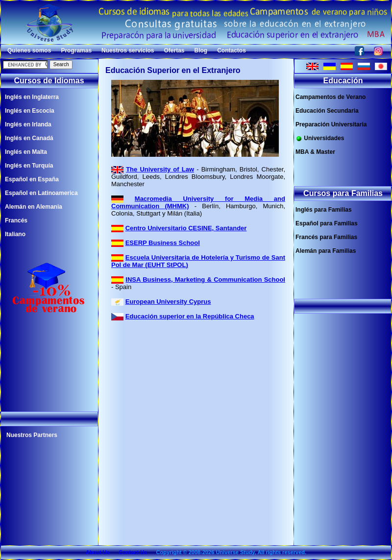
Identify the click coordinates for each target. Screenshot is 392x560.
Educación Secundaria (327, 111)
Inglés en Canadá (29, 138)
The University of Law (160, 169)
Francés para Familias (326, 237)
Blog (201, 50)
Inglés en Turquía (29, 166)
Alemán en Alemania (34, 207)
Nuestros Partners (32, 435)
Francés (16, 220)
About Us (98, 552)
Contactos (232, 50)
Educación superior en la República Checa (190, 316)
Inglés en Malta (26, 152)
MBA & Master (315, 152)
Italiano (15, 234)
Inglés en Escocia (30, 111)
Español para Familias (327, 223)
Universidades (320, 138)
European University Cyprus (168, 302)
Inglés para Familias (324, 210)
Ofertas (174, 50)
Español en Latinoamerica (41, 193)
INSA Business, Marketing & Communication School (205, 280)
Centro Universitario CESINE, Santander (186, 228)
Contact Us (133, 552)
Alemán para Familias (326, 251)
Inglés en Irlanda (28, 124)
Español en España (32, 179)
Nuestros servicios (128, 50)
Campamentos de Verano (331, 97)
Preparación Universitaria (331, 124)
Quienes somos (29, 50)
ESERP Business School (163, 243)
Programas (76, 50)
